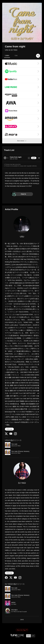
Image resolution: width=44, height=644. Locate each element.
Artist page (9, 429)
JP (33, 636)
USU (22, 237)
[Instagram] (15, 435)
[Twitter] (6, 434)
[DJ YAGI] (22, 471)
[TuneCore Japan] (17, 637)
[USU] (22, 225)
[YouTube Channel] (11, 434)
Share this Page (22, 630)
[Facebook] (6, 578)
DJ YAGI (22, 483)
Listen (7, 55)
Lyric (34, 158)
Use (16, 55)
